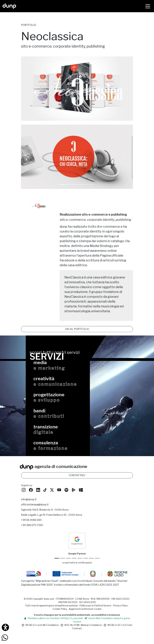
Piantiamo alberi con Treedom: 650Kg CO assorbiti (53, 624)
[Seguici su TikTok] (45, 496)
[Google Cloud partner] (63, 565)
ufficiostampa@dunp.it (35, 511)
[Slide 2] (74, 184)
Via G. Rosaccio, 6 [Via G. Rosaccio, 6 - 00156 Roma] (50, 516)
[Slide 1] (68, 116)
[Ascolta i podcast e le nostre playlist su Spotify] (66, 496)
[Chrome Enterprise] (80, 565)
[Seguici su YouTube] (59, 496)
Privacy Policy (120, 612)
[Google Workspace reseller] (68, 565)
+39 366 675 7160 (32, 532)
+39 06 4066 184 (31, 526)
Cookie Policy (60, 615)
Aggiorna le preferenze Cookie (85, 615)
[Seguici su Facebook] (31, 496)
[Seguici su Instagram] (24, 496)
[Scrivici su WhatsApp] (5, 637)
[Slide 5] (91, 184)
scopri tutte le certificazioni (77, 569)
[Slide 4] (86, 184)
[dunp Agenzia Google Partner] (77, 547)
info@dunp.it (29, 506)
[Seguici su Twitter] (52, 496)
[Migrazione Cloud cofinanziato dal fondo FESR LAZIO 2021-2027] (77, 580)
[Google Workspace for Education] (74, 565)
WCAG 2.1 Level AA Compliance (40, 631)
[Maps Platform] (86, 565)
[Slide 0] (63, 116)
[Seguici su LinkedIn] (38, 496)
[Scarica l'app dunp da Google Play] (74, 496)
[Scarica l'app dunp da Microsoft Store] (81, 496)
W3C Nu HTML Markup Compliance (81, 631)
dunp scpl (49, 605)
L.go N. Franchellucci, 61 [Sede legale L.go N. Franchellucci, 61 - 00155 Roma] (60, 521)
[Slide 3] (80, 184)
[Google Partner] (57, 565)
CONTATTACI (77, 482)
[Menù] (148, 6)
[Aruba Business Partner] (97, 565)
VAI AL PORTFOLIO (77, 318)
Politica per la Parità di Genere (95, 612)
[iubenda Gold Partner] (91, 565)
